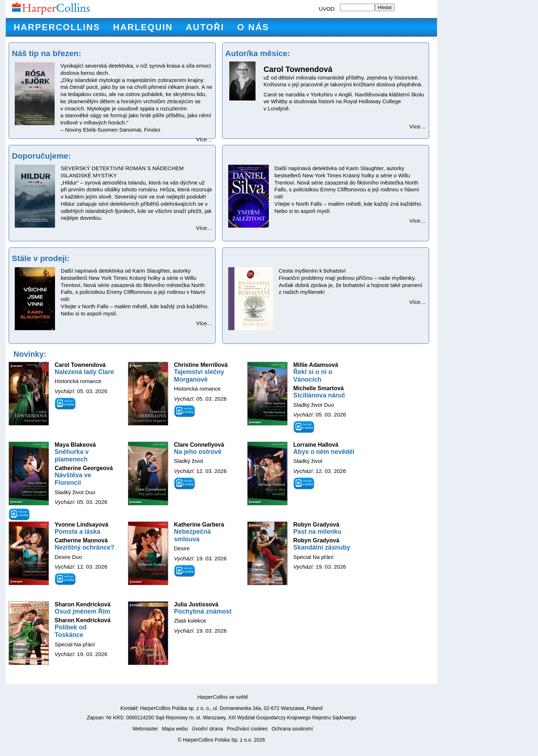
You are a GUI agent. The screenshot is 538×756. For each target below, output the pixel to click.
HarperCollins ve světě (223, 697)
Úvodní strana (208, 729)
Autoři (205, 27)
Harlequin (143, 27)
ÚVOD (327, 9)
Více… (204, 139)
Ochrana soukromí (292, 729)
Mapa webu (175, 729)
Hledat (385, 7)
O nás (253, 27)
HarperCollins (57, 27)
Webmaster (145, 729)
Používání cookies (247, 729)
